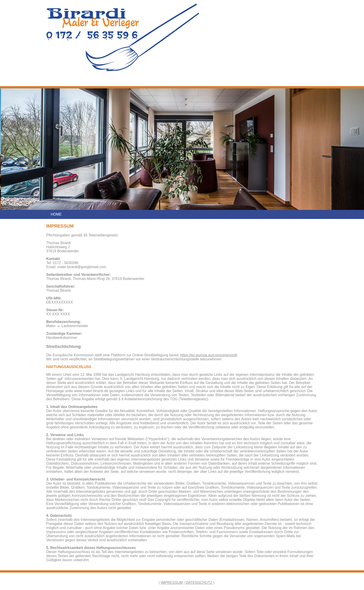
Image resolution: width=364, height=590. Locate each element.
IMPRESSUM (172, 583)
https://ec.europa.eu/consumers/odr (209, 355)
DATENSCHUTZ (199, 583)
